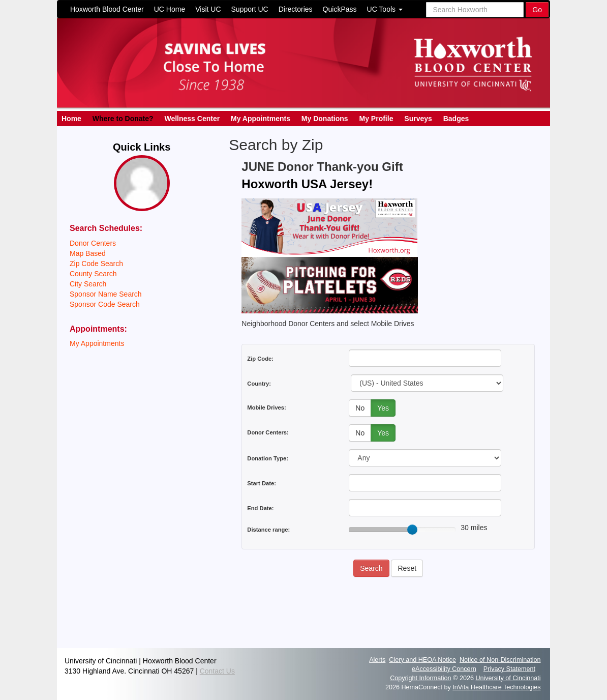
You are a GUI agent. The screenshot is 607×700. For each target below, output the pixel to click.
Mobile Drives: (266, 407)
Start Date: (262, 483)
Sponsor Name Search (106, 294)
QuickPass (340, 9)
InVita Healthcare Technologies (496, 687)
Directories (296, 9)
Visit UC (208, 9)
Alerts (377, 660)
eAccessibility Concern (444, 669)
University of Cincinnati (508, 678)
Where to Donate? (123, 119)
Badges (456, 119)
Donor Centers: (268, 432)
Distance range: (268, 530)
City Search (88, 284)
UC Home (170, 9)
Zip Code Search (96, 264)
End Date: (260, 508)
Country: (259, 384)
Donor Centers (93, 243)
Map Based (88, 253)
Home (71, 119)
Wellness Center (192, 119)
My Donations (325, 119)
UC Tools (385, 9)
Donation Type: (268, 458)
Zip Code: (260, 359)
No (360, 408)
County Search (93, 274)
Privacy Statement (509, 669)
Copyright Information (420, 678)
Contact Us (217, 671)
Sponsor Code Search (105, 304)
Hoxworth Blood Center (107, 9)
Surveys (418, 119)
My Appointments (261, 119)
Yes (383, 408)
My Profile (376, 119)
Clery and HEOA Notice (422, 660)
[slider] (412, 530)
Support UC (250, 9)
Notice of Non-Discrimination (500, 660)
